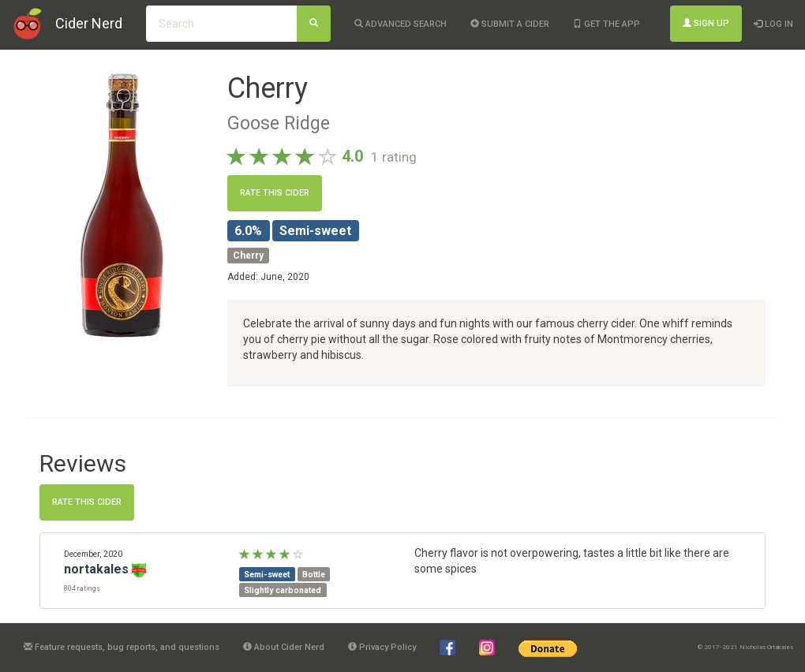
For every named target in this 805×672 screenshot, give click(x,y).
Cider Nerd (89, 23)
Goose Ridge (279, 123)
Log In (773, 24)
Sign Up (706, 23)
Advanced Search (401, 24)
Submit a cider (510, 24)
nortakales (96, 569)
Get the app (607, 24)
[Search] (314, 24)
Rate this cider (275, 193)
